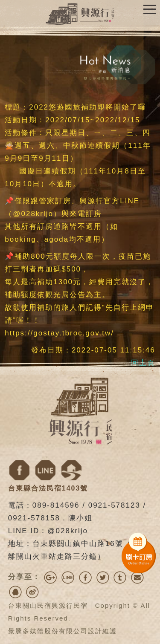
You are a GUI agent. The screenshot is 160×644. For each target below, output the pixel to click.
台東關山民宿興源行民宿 (48, 605)
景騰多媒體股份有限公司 (48, 631)
